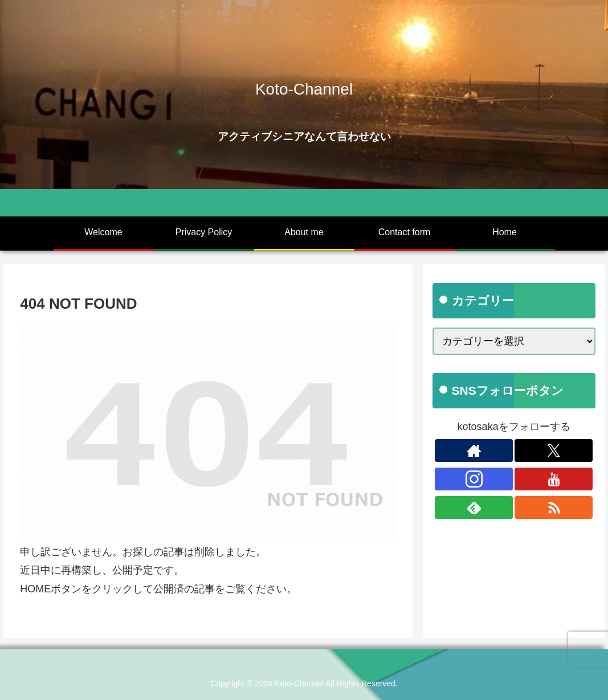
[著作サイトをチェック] (474, 451)
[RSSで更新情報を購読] (554, 507)
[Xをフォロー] (554, 451)
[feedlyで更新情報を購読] (474, 507)
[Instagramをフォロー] (474, 479)
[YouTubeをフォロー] (554, 479)
